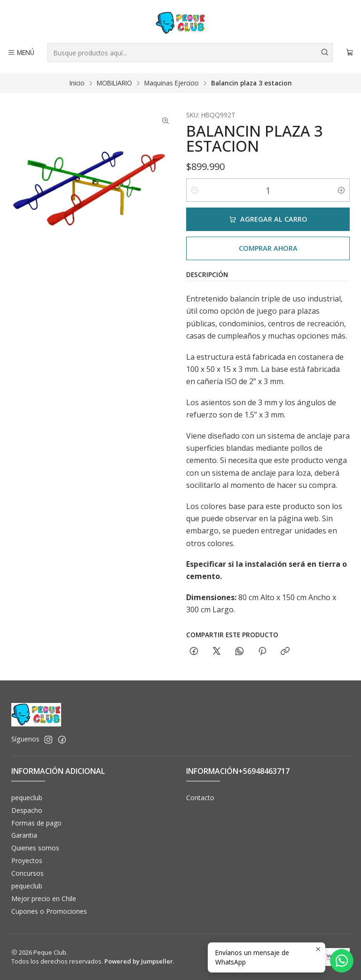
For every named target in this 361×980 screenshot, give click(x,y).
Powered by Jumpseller (139, 961)
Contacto (200, 798)
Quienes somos (35, 848)
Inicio (77, 83)
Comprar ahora (268, 248)
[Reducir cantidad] (195, 190)
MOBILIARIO (114, 83)
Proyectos (27, 860)
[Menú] (21, 53)
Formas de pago (36, 823)
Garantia (24, 835)
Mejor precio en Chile (44, 899)
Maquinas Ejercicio (172, 83)
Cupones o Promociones (49, 911)
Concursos (27, 873)
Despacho (27, 810)
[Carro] (350, 53)
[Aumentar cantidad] (341, 190)
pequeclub (27, 798)
